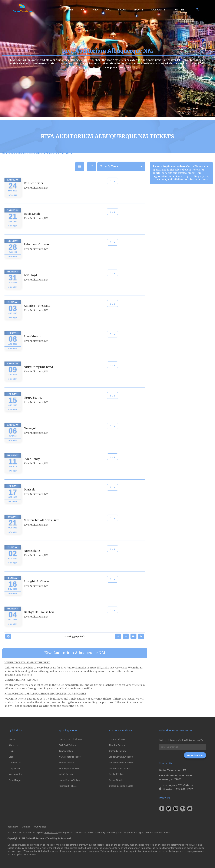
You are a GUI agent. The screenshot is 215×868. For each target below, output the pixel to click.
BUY (113, 188)
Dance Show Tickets (119, 768)
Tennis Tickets (66, 751)
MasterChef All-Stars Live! (41, 527)
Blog (11, 757)
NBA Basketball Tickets (71, 739)
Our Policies (40, 827)
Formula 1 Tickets (68, 786)
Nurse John (31, 435)
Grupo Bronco (33, 404)
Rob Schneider (34, 190)
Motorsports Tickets (69, 768)
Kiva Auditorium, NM (36, 194)
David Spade (32, 220)
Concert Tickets (117, 739)
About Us (14, 745)
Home (12, 739)
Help (11, 751)
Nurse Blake (32, 557)
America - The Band (37, 312)
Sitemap (26, 827)
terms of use (51, 833)
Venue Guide (16, 774)
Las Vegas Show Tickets (121, 763)
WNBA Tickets (66, 774)
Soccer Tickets (66, 763)
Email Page (15, 780)
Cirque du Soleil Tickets (121, 786)
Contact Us (15, 763)
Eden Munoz (32, 343)
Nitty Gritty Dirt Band (38, 373)
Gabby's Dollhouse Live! (39, 618)
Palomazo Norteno (36, 251)
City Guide (14, 768)
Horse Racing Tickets (70, 780)
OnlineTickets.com (36, 838)
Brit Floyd (30, 281)
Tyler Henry (32, 465)
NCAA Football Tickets (70, 757)
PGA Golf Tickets (67, 745)
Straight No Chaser (37, 588)
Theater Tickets (117, 745)
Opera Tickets (116, 780)
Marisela (30, 496)
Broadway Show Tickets (121, 757)
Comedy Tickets (117, 751)
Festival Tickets (117, 774)
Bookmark (13, 827)
